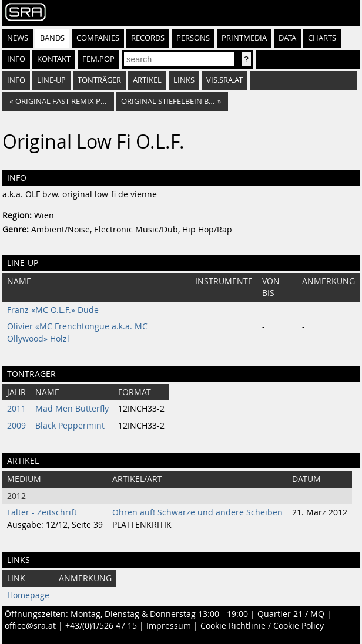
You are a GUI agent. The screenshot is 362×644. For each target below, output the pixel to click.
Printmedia (244, 38)
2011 (16, 409)
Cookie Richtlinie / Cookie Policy (262, 626)
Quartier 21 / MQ (291, 614)
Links (184, 80)
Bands (52, 38)
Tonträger (99, 80)
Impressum (169, 626)
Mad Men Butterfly (72, 409)
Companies (98, 38)
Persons (193, 38)
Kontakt (54, 59)
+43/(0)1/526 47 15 (101, 626)
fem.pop (98, 59)
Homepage (28, 595)
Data (287, 38)
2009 (16, 426)
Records (148, 38)
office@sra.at (30, 626)
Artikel (147, 80)
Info (16, 59)
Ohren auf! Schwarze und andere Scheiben (197, 512)
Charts (322, 38)
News (18, 38)
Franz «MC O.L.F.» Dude (53, 310)
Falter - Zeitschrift (42, 512)
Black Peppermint (70, 426)
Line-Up (51, 80)
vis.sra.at (224, 80)
